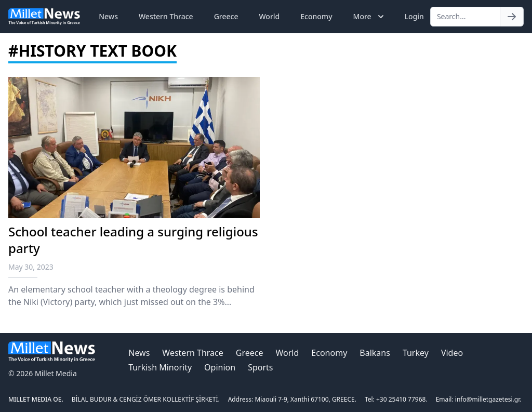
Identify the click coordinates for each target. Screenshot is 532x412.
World (269, 16)
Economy (316, 16)
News (108, 16)
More (370, 17)
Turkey (416, 353)
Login (414, 16)
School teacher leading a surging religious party (133, 240)
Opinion (220, 367)
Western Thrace (166, 16)
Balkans (375, 353)
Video (452, 353)
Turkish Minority (160, 367)
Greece (226, 16)
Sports (260, 367)
